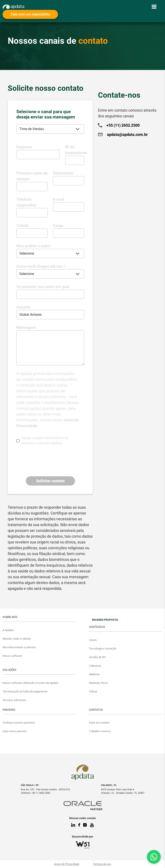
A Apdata (8, 630)
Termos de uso (102, 864)
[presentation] (49, 458)
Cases (93, 640)
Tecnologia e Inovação (103, 649)
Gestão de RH (97, 657)
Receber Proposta (105, 620)
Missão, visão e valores (17, 639)
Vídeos (93, 691)
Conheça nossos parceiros (19, 723)
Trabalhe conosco (100, 731)
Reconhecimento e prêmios (19, 647)
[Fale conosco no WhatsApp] (154, 857)
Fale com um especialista (30, 14)
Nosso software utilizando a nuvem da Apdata (30, 683)
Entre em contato (99, 723)
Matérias (94, 674)
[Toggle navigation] (154, 7)
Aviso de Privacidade (67, 864)
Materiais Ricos (98, 683)
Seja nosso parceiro (15, 731)
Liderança (95, 666)
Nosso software (12, 656)
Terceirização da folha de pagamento (25, 691)
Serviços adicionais (14, 700)
